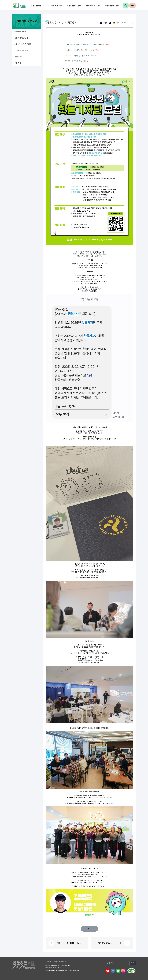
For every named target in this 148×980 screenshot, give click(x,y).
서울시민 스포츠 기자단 (23, 44)
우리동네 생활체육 (55, 6)
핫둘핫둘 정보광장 (74, 6)
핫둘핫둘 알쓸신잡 (21, 38)
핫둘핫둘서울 (36, 6)
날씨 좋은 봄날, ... (105, 943)
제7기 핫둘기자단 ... (74, 943)
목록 (89, 929)
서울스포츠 (18, 57)
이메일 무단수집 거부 (61, 962)
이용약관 (48, 962)
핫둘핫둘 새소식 (20, 32)
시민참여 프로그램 (93, 6)
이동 (133, 963)
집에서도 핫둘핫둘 (21, 51)
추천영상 (18, 63)
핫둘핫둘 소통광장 (112, 6)
